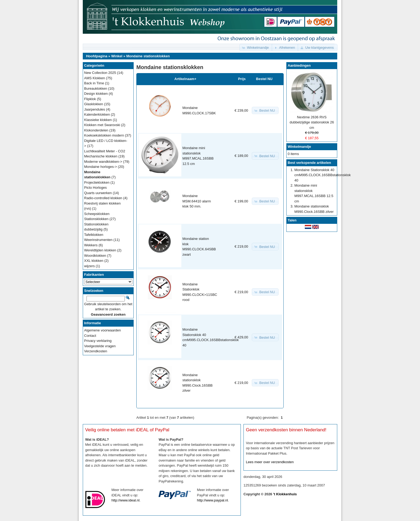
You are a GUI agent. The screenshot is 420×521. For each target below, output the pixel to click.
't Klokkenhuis (285, 494)
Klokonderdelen (96, 130)
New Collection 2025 (100, 73)
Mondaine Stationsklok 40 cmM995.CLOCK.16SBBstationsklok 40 (322, 175)
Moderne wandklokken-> (103, 162)
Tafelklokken (94, 235)
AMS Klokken (95, 78)
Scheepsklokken (97, 214)
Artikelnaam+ (185, 79)
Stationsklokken (96, 219)
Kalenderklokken (97, 114)
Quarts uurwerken (98, 193)
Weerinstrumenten (98, 240)
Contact (90, 336)
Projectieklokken (97, 182)
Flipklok (90, 99)
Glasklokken (94, 104)
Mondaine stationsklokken (148, 56)
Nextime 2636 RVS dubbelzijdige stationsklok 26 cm (312, 122)
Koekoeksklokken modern (104, 135)
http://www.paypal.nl (212, 500)
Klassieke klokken (98, 120)
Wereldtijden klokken (100, 250)
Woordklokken (95, 256)
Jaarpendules (95, 109)
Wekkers (91, 245)
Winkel (117, 56)
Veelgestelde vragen (100, 346)
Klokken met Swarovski (102, 125)
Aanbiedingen (299, 65)
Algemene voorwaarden (102, 330)
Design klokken (96, 94)
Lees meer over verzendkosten (270, 462)
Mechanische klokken (101, 156)
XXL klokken (94, 261)
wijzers (89, 266)
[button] (256, 48)
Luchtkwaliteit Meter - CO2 (105, 151)
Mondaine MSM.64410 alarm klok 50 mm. (197, 201)
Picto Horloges (95, 188)
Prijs (242, 79)
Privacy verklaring (98, 341)
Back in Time (94, 83)
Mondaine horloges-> (101, 167)
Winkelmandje (299, 147)
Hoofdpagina (97, 56)
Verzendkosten (96, 351)
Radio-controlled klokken (103, 198)
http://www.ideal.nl (125, 500)
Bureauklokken (96, 88)
